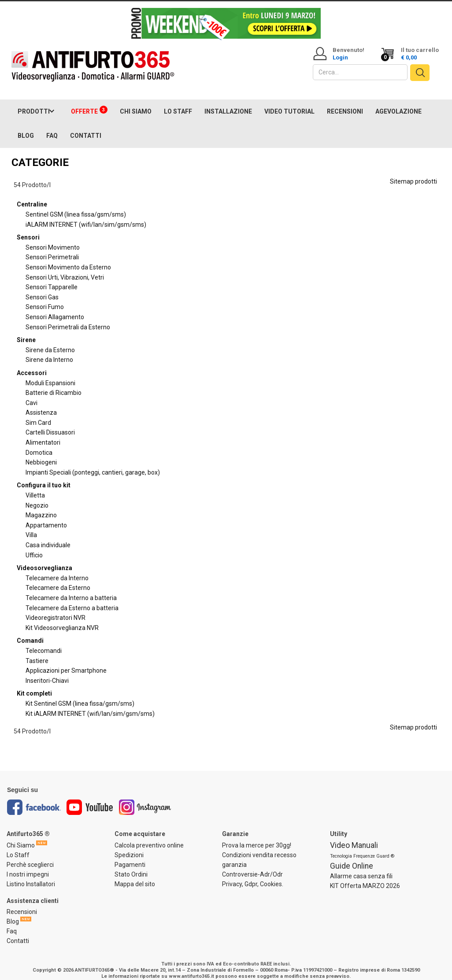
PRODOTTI (34, 103)
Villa (31, 527)
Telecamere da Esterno (58, 579)
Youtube (90, 799)
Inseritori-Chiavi (47, 672)
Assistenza (41, 404)
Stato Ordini (131, 866)
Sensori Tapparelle (52, 278)
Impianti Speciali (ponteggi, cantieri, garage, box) (93, 464)
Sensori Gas (42, 288)
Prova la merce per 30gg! (257, 836)
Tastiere (37, 652)
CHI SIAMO (136, 103)
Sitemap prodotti (413, 173)
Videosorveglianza (44, 559)
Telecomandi (44, 642)
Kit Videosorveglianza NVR (62, 619)
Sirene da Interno (49, 351)
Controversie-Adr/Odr (252, 866)
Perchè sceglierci (30, 856)
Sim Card (38, 414)
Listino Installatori (31, 875)
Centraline (32, 196)
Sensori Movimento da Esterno (68, 258)
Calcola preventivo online (149, 836)
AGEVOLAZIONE (398, 103)
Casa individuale (48, 536)
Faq (12, 923)
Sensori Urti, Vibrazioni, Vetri (65, 269)
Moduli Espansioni (50, 374)
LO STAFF (178, 103)
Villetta (35, 486)
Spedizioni (129, 846)
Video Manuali (354, 836)
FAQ (52, 127)
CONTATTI (86, 127)
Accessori (32, 364)
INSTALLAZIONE (228, 103)
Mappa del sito (135, 875)
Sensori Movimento (53, 239)
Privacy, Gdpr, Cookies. (253, 875)
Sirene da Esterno (50, 341)
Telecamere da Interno (57, 569)
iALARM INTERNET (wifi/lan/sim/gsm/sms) (86, 216)
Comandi (30, 632)
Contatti (18, 932)
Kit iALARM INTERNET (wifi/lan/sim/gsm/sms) (90, 705)
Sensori (28, 228)
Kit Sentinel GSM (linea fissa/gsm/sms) (80, 695)
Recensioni (22, 903)
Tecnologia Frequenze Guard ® (362, 847)
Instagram (145, 799)
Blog (13, 913)
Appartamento (46, 516)
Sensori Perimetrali (52, 249)
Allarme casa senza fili (361, 867)
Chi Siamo (21, 836)
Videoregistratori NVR (56, 609)
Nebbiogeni (41, 454)
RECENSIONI (345, 103)
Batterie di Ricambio (54, 384)
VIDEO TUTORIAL (289, 103)
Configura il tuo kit (44, 477)
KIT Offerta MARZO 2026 (365, 877)
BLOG (26, 127)
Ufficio (34, 546)
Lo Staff (18, 846)
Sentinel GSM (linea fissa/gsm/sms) (76, 206)
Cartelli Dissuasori (50, 424)
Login (340, 57)
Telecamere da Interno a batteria (71, 589)
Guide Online (352, 857)
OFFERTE (89, 101)
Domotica (39, 444)
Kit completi (34, 685)
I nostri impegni (28, 866)
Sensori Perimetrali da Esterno (68, 318)
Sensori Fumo (45, 298)
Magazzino (41, 506)
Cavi (31, 394)
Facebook (34, 799)
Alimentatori (43, 434)
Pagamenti (130, 856)
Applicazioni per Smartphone (66, 662)
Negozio (37, 497)
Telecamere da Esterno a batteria (72, 599)
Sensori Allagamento (55, 308)
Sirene (26, 331)
